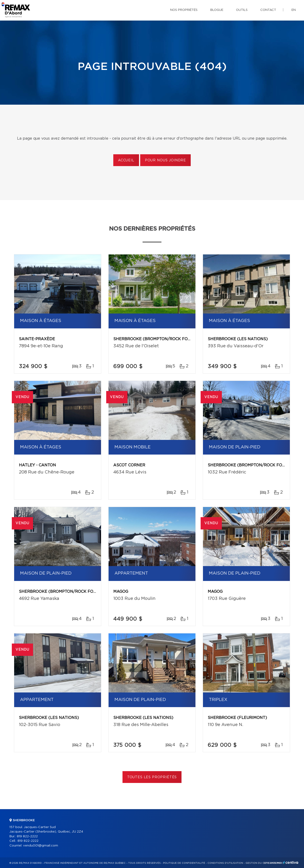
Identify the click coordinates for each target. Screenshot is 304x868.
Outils (242, 10)
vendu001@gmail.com (41, 846)
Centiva (291, 862)
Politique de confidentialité (184, 863)
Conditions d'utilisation (225, 863)
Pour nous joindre (165, 160)
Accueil (126, 160)
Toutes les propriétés (152, 777)
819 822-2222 (27, 836)
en (294, 10)
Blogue (217, 10)
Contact (268, 10)
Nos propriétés (184, 10)
